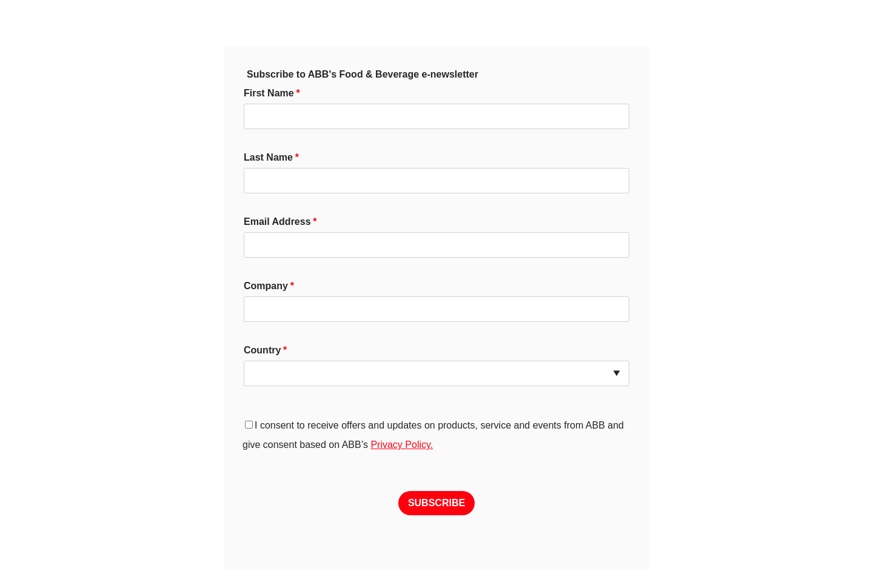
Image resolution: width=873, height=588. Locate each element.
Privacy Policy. (402, 445)
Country (262, 350)
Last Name (268, 157)
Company (266, 286)
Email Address (277, 222)
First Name (269, 93)
